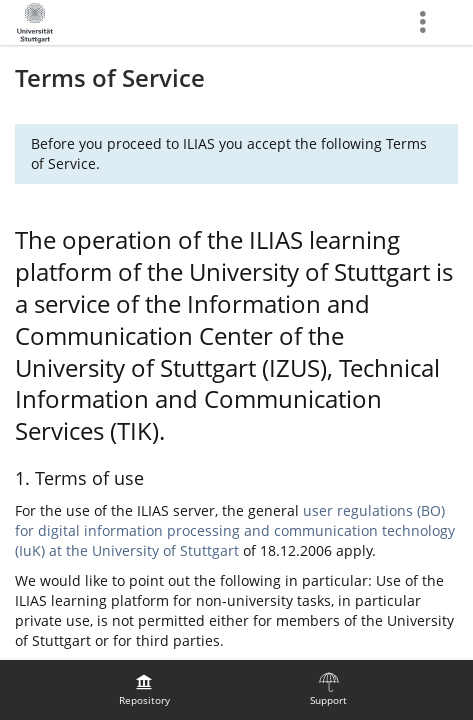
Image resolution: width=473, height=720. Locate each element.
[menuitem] (144, 690)
